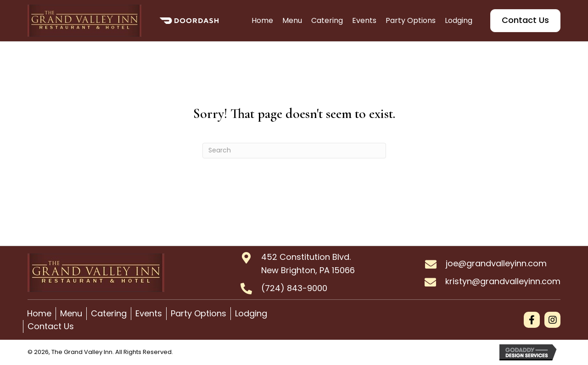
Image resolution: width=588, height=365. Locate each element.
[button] (532, 320)
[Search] (294, 151)
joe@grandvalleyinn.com (496, 263)
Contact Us (51, 326)
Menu (71, 313)
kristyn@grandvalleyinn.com (503, 281)
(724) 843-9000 (294, 288)
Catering (109, 313)
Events (149, 313)
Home (39, 313)
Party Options (199, 313)
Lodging (251, 313)
